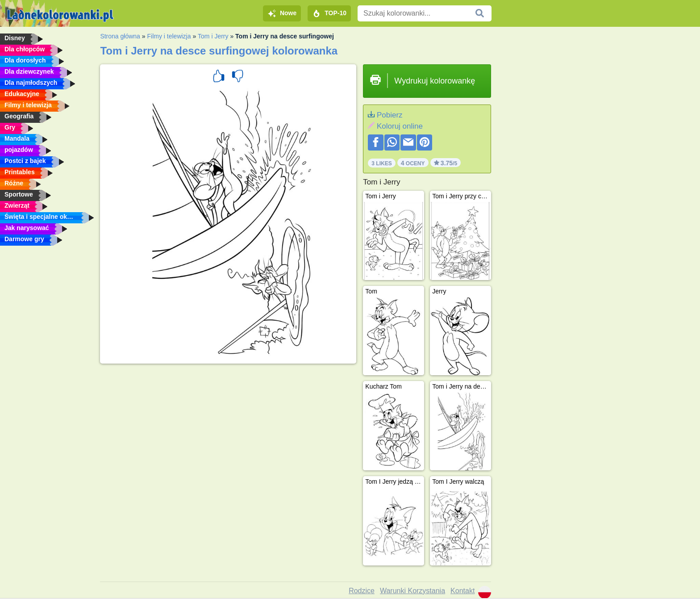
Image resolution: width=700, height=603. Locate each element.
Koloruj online (400, 126)
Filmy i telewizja (169, 36)
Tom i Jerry (213, 36)
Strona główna (120, 36)
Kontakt (462, 591)
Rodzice (362, 591)
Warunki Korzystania (412, 591)
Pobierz (390, 115)
